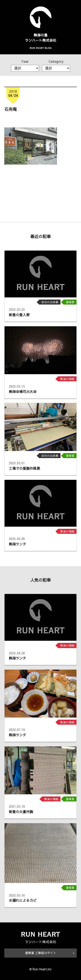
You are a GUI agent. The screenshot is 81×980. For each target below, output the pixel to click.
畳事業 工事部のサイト (41, 953)
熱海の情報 (67, 379)
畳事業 (70, 302)
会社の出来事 (50, 302)
